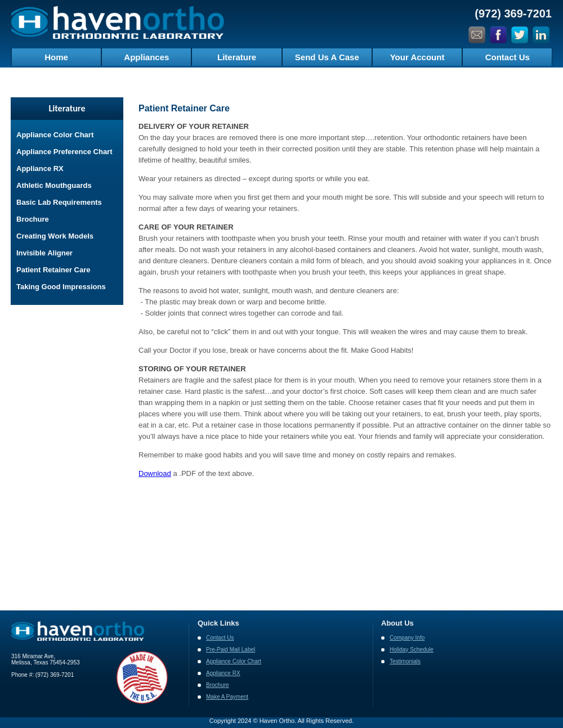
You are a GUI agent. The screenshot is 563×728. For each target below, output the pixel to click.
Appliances (146, 57)
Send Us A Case (327, 57)
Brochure (33, 219)
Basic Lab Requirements (59, 202)
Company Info (407, 638)
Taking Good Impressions (61, 287)
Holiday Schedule (412, 650)
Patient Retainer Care (53, 270)
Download (155, 473)
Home (56, 57)
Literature (237, 57)
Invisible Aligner (44, 253)
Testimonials (405, 661)
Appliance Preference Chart (64, 152)
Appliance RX (40, 168)
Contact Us (508, 57)
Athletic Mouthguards (54, 185)
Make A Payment (227, 697)
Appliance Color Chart (55, 135)
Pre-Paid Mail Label (231, 650)
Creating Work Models (55, 236)
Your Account (417, 57)
